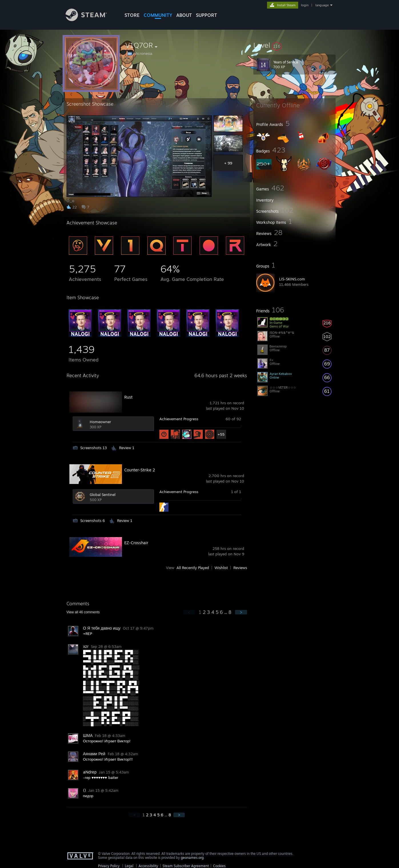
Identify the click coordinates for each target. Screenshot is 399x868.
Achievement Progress (179, 419)
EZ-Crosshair (136, 543)
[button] (294, 45)
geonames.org (192, 858)
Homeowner (100, 422)
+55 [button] (221, 434)
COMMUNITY (158, 15)
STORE (132, 15)
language (322, 5)
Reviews (240, 568)
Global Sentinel (103, 495)
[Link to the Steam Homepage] (91, 20)
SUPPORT (206, 15)
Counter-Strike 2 (140, 470)
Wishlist (221, 568)
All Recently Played (193, 568)
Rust (128, 397)
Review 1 (127, 448)
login (305, 5)
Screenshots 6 (93, 521)
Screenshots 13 (94, 448)
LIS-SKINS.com (292, 279)
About (184, 15)
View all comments (83, 612)
